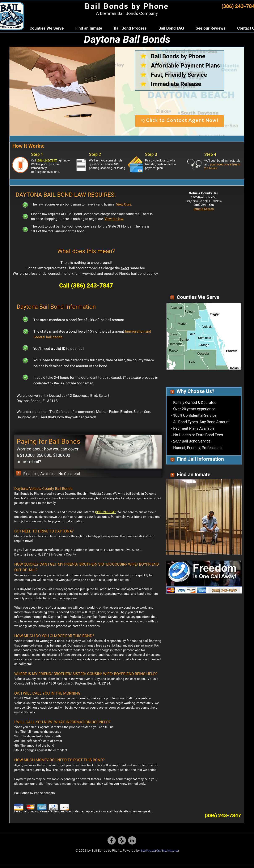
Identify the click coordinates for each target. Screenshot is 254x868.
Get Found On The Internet (159, 851)
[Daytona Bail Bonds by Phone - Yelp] (122, 840)
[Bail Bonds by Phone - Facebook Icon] (112, 840)
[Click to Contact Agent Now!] (179, 121)
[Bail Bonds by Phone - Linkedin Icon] (132, 840)
